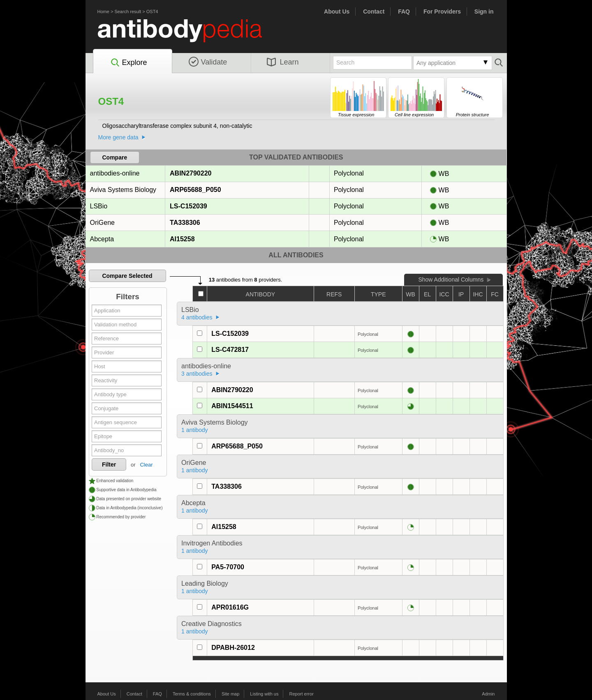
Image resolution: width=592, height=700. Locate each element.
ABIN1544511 (232, 406)
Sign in (484, 12)
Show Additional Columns (451, 280)
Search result (128, 12)
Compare (115, 157)
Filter (109, 464)
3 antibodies (197, 374)
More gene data (118, 137)
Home (103, 12)
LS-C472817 (230, 350)
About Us (337, 12)
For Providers (442, 12)
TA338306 (185, 223)
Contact (374, 12)
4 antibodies (197, 317)
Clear (146, 465)
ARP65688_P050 (195, 190)
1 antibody (195, 430)
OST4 (152, 12)
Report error (302, 694)
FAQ (404, 12)
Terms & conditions (192, 694)
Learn (283, 62)
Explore (128, 63)
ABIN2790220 (190, 173)
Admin (488, 694)
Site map (230, 694)
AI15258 (182, 239)
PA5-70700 (228, 567)
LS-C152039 (188, 206)
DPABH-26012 (233, 648)
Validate (208, 62)
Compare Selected (127, 276)
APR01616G (230, 607)
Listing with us (264, 694)
